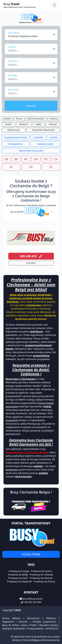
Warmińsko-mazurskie (31, 151)
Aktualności (33, 618)
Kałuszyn (53, 124)
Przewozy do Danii (18, 578)
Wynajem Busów (48, 625)
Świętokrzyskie (45, 144)
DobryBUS (31, 263)
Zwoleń (8, 124)
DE (46, 159)
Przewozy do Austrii (41, 571)
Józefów (7, 119)
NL (26, 159)
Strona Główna (11, 618)
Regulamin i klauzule (15, 622)
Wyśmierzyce (14, 130)
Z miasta (13, 61)
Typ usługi (14, 33)
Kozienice (54, 119)
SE (51, 167)
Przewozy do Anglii (19, 571)
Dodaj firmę (31, 554)
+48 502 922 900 (32, 602)
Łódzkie (54, 137)
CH (56, 159)
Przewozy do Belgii (18, 575)
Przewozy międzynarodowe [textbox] (23, 36)
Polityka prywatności (45, 622)
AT (11, 167)
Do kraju (13, 75)
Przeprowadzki (35, 629)
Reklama (51, 618)
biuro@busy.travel (32, 599)
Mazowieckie (16, 144)
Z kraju (12, 47)
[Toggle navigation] (54, 5)
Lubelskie (38, 137)
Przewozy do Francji (44, 581)
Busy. (20, 5)
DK (36, 159)
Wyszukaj (31, 106)
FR (31, 167)
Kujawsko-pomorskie (16, 137)
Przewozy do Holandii (41, 575)
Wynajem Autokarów (14, 629)
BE (16, 159)
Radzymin (24, 124)
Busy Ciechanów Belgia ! (31, 492)
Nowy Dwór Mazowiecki (43, 130)
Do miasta (14, 90)
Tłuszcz (19, 119)
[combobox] (32, 35)
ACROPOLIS (52, 629)
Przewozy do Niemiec (41, 578)
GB (6, 159)
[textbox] (30, 50)
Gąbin (39, 124)
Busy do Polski (10, 625)
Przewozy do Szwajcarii (20, 581)
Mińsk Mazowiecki (36, 119)
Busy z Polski (29, 625)
